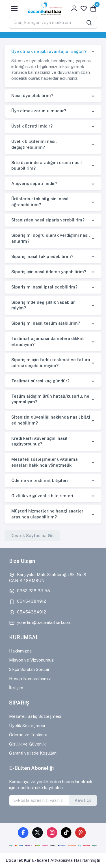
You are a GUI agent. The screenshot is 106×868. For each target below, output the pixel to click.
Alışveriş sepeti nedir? (34, 183)
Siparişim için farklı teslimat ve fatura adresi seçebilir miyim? (51, 363)
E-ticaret (41, 860)
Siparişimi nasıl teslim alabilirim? (46, 323)
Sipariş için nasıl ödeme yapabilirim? (49, 272)
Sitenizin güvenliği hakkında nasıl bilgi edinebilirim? (51, 420)
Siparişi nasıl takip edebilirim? (42, 256)
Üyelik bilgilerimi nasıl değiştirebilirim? (34, 144)
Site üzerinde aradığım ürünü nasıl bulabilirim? (47, 165)
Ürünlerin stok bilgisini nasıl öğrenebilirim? (40, 202)
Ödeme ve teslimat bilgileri (40, 480)
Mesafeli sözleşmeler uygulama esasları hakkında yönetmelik (45, 462)
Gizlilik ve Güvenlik (27, 744)
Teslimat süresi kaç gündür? (40, 381)
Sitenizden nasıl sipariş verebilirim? (48, 220)
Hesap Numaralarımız (30, 679)
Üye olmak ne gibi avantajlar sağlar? (49, 51)
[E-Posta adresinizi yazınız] (39, 800)
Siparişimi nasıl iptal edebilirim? (44, 287)
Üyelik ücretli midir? (32, 126)
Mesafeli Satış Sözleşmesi (35, 716)
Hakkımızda (20, 651)
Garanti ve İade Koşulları (33, 753)
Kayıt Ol (83, 800)
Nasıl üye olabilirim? (32, 95)
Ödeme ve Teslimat (28, 735)
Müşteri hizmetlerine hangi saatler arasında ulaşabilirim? (47, 514)
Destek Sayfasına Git (32, 536)
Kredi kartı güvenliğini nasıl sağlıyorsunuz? (39, 441)
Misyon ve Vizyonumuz (31, 660)
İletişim (16, 688)
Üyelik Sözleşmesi (27, 726)
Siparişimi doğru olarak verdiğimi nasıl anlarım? (51, 238)
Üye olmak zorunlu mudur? (39, 111)
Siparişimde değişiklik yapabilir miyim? (43, 305)
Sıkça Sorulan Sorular (29, 669)
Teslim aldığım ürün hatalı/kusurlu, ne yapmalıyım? (50, 399)
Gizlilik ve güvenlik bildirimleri (42, 496)
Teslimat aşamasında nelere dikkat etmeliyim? (48, 341)
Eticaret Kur (18, 860)
